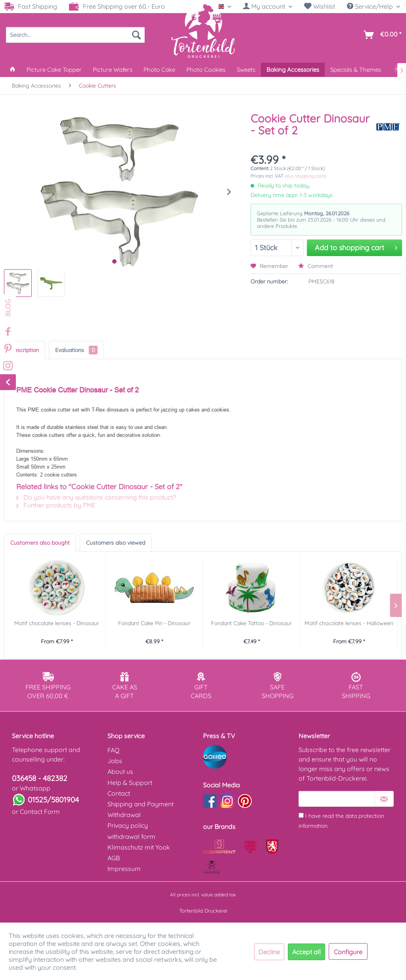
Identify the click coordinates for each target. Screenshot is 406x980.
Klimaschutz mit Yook (139, 847)
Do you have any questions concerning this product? (96, 497)
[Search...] (75, 35)
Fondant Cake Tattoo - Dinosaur (251, 623)
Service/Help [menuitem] (371, 6)
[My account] (268, 6)
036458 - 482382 (40, 778)
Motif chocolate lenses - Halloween (349, 623)
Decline (269, 952)
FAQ (113, 750)
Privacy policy (128, 825)
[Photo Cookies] (206, 70)
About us (120, 771)
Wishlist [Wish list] (320, 6)
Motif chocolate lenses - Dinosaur (57, 623)
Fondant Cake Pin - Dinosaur (154, 623)
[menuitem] (268, 7)
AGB (114, 858)
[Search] (136, 35)
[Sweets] (246, 70)
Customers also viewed (116, 543)
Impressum (124, 869)
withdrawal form (131, 836)
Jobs (115, 761)
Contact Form (40, 812)
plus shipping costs (305, 176)
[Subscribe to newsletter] (384, 799)
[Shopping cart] (381, 35)
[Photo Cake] (159, 70)
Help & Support (130, 783)
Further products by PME (56, 505)
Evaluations (76, 350)
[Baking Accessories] (293, 70)
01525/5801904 (53, 800)
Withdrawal (124, 815)
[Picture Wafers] (113, 70)
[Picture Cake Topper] (54, 70)
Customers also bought (40, 543)
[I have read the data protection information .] (301, 815)
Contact (119, 793)
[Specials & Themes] (356, 70)
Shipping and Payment (141, 804)
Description (25, 350)
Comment (316, 266)
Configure (348, 952)
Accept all (306, 952)
